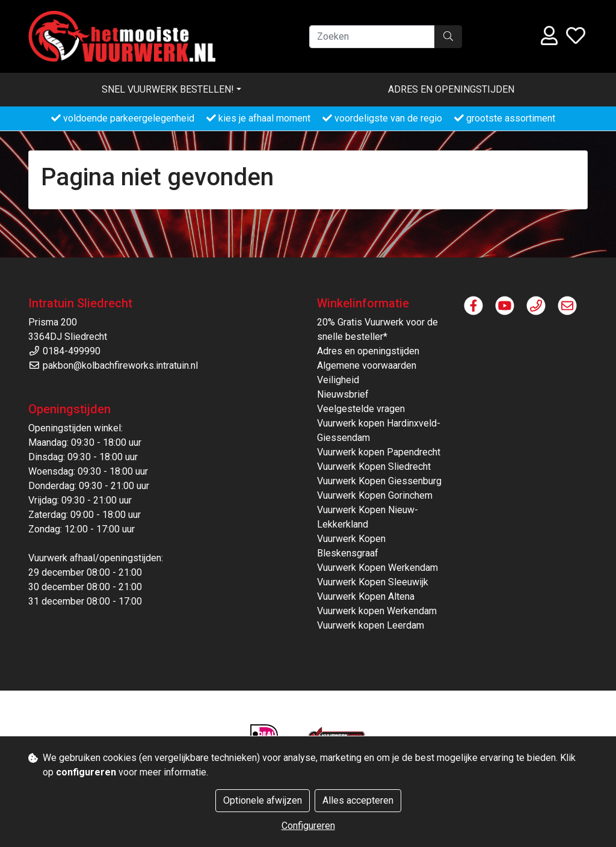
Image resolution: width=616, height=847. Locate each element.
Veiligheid (338, 380)
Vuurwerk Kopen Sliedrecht (374, 467)
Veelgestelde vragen (361, 409)
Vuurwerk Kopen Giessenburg (379, 481)
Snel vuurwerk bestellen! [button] (168, 89)
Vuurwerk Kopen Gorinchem (375, 495)
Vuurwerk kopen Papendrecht (379, 452)
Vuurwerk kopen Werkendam (377, 611)
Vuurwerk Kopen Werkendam (377, 568)
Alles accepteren (358, 800)
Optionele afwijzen (263, 800)
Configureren (308, 826)
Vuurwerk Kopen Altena (366, 596)
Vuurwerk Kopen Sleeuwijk (373, 582)
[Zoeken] (372, 37)
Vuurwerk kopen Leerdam (371, 625)
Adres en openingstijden (451, 89)
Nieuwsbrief (343, 394)
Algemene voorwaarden (367, 365)
